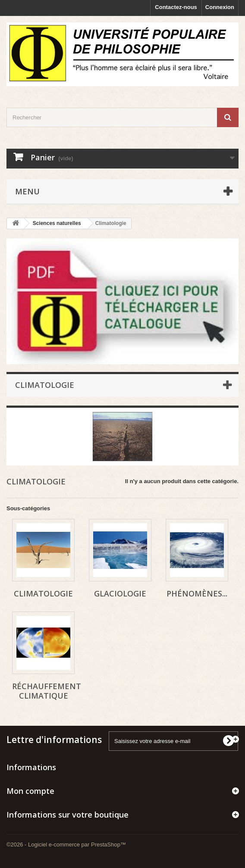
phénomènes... (197, 593)
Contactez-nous (176, 7)
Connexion (220, 7)
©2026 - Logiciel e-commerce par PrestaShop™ (66, 845)
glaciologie (120, 593)
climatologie (43, 593)
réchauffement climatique (47, 691)
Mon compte (30, 791)
